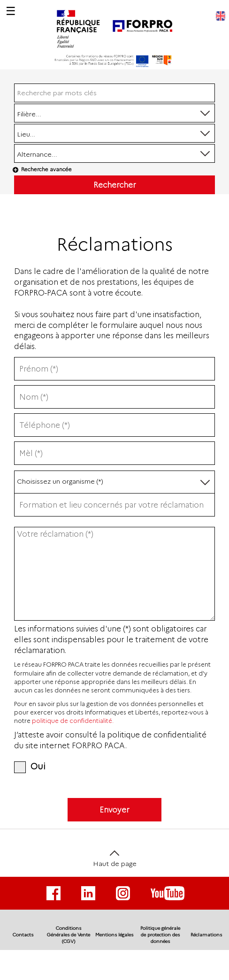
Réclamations (206, 935)
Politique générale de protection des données (160, 935)
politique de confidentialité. (73, 721)
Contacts (23, 935)
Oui (30, 767)
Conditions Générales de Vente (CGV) (69, 935)
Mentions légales (114, 935)
